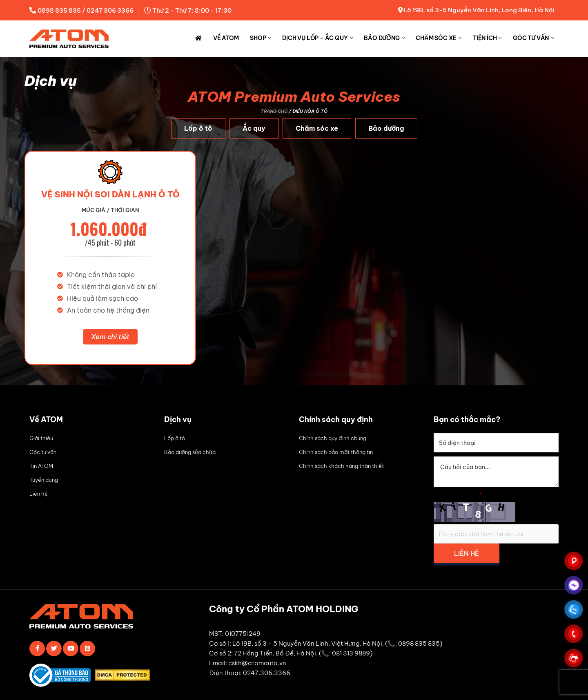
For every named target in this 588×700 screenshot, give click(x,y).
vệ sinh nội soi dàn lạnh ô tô (110, 194)
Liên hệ (39, 494)
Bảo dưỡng (382, 38)
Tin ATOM (41, 466)
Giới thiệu (41, 438)
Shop (258, 38)
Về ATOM (226, 38)
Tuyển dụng (44, 480)
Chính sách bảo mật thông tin (336, 452)
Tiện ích (485, 38)
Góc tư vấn (531, 38)
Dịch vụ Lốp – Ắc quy (315, 38)
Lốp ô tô (198, 128)
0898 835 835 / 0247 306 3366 (86, 10)
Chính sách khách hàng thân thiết (341, 466)
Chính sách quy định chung (333, 438)
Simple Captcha (458, 494)
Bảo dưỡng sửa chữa (190, 452)
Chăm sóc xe (436, 38)
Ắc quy (254, 128)
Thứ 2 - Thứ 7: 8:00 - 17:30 (192, 10)
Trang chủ (274, 111)
